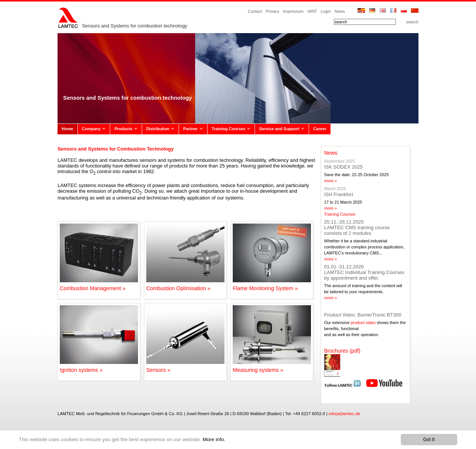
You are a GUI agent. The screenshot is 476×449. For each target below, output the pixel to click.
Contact (255, 11)
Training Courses (229, 129)
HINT (312, 11)
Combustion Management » (99, 285)
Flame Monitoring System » (272, 285)
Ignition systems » (99, 367)
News (340, 11)
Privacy (273, 11)
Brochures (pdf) (342, 351)
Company (91, 129)
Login (326, 11)
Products (123, 129)
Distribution (158, 129)
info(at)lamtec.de (344, 414)
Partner (190, 129)
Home (67, 129)
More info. (214, 439)
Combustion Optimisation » (185, 285)
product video (363, 323)
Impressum (293, 11)
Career (320, 129)
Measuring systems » (272, 367)
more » (330, 181)
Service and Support (279, 129)
